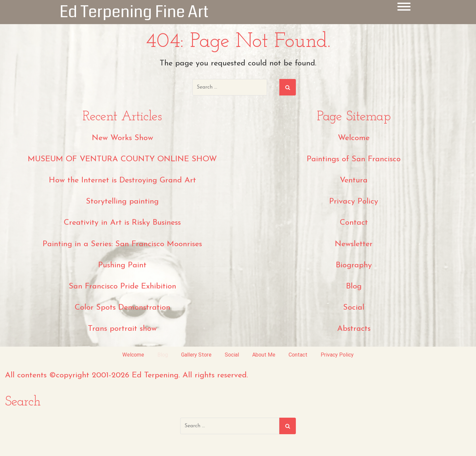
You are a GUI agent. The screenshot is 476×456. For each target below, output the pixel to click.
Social (354, 308)
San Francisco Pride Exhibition (122, 286)
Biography (354, 265)
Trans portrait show (122, 329)
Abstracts (354, 329)
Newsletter (354, 244)
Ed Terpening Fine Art (134, 12)
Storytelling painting (122, 202)
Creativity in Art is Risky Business (122, 223)
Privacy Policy (354, 202)
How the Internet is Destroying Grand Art (122, 180)
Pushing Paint (122, 265)
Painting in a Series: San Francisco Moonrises (122, 244)
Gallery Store (196, 355)
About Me (264, 355)
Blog (354, 286)
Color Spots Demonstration (122, 308)
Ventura (354, 180)
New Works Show (122, 138)
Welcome (354, 138)
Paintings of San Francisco (354, 159)
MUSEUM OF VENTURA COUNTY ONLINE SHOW (122, 159)
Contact (354, 223)
